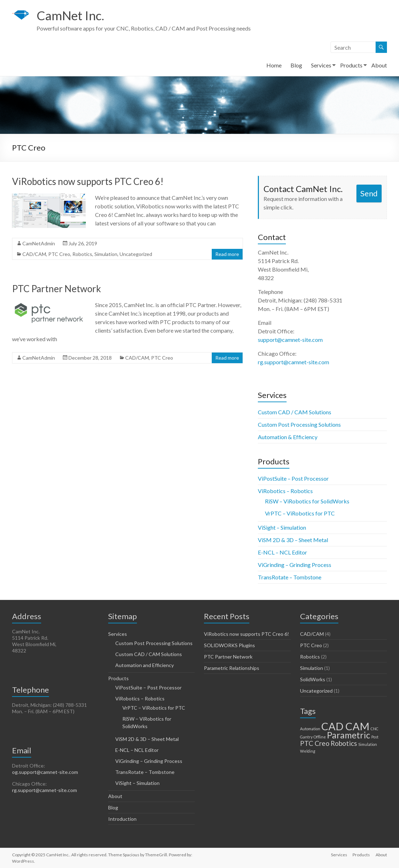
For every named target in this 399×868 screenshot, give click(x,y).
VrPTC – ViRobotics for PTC (300, 513)
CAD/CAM (34, 254)
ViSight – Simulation (282, 527)
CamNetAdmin (39, 243)
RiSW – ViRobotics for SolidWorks (307, 501)
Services (321, 65)
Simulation (106, 254)
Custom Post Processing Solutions (299, 424)
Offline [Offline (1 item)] (320, 737)
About (379, 65)
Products (351, 65)
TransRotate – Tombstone (290, 577)
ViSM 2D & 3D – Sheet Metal (293, 540)
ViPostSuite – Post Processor (293, 478)
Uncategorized (136, 254)
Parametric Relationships (232, 668)
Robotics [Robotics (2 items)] (344, 743)
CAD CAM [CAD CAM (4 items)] (345, 726)
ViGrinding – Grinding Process (295, 565)
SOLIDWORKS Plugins (229, 645)
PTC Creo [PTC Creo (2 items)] (315, 743)
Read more (227, 254)
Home (274, 65)
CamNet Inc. (71, 15)
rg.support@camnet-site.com (293, 362)
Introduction (122, 819)
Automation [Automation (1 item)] (310, 729)
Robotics (82, 254)
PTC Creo (59, 254)
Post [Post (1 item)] (375, 737)
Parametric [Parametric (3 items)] (349, 735)
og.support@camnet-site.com (45, 772)
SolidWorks (313, 679)
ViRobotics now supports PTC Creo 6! (88, 181)
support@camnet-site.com (290, 340)
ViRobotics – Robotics (285, 491)
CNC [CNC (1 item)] (375, 729)
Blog (296, 65)
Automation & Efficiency (288, 437)
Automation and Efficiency (145, 665)
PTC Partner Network (57, 289)
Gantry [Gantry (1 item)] (306, 737)
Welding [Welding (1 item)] (308, 751)
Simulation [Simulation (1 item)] (368, 744)
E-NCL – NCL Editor (282, 552)
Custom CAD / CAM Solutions (295, 412)
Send (369, 193)
